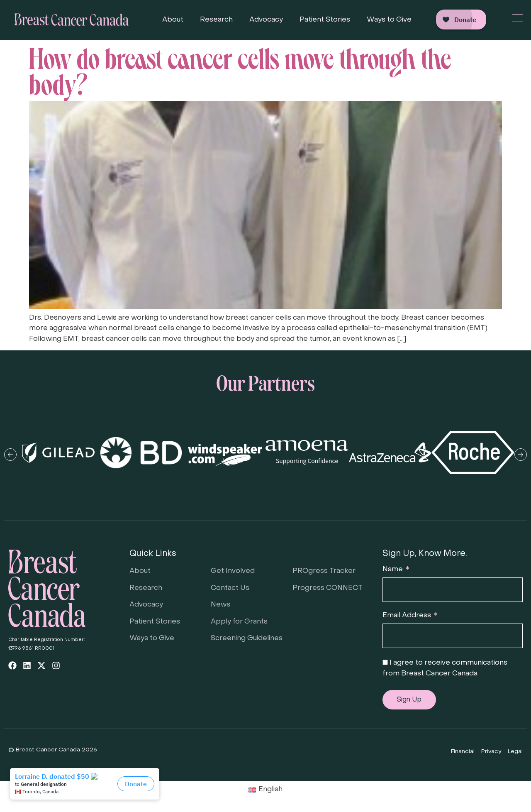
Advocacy (266, 20)
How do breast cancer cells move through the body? (240, 69)
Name (393, 570)
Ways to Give (389, 20)
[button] (10, 455)
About (173, 20)
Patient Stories (325, 20)
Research (216, 20)
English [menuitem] (270, 790)
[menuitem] (266, 790)
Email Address (408, 616)
